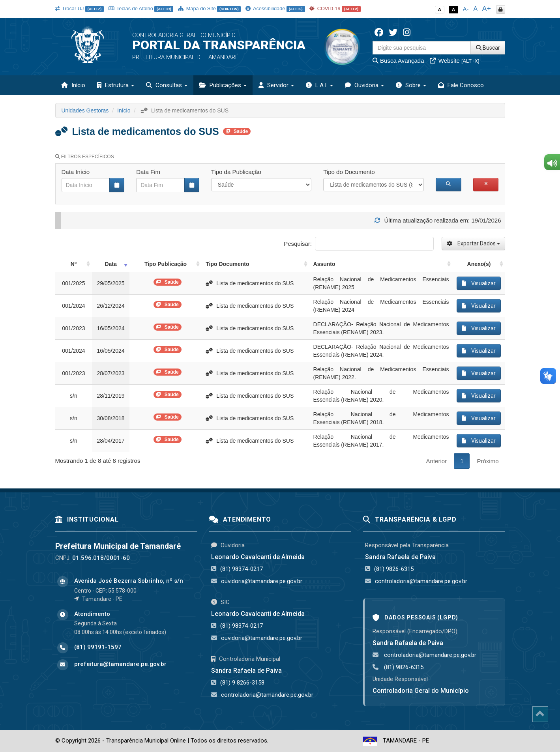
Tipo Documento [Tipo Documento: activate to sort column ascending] (227, 264)
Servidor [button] (276, 85)
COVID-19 (335, 8)
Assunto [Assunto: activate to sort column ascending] (324, 264)
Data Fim (148, 172)
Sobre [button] (411, 85)
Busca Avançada (398, 61)
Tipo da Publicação (236, 172)
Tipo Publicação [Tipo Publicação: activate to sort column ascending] (166, 264)
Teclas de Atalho (141, 8)
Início (73, 85)
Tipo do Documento (349, 172)
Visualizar (479, 283)
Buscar (488, 48)
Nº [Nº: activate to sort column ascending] (74, 264)
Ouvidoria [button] (364, 85)
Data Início (76, 172)
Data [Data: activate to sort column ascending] (111, 264)
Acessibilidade (275, 8)
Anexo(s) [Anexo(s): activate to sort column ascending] (479, 264)
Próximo (488, 461)
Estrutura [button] (116, 85)
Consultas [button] (167, 85)
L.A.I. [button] (319, 85)
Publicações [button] (223, 85)
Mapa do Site (209, 8)
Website (455, 61)
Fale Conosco (461, 85)
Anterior (437, 461)
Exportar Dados (473, 243)
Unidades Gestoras (85, 110)
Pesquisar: (359, 244)
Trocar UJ (80, 8)
